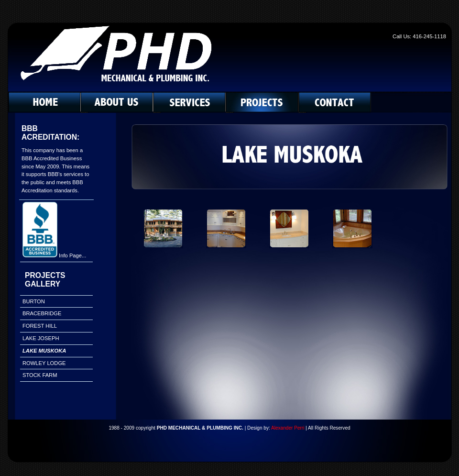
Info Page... (72, 255)
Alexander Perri (288, 428)
